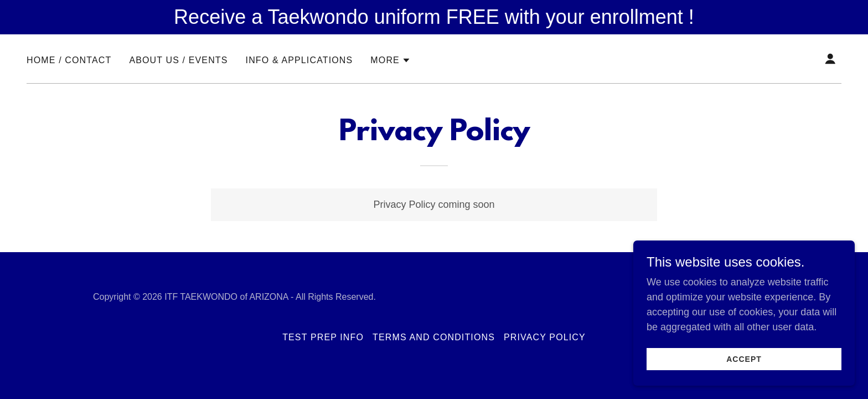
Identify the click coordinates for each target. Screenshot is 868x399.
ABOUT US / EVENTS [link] (178, 60)
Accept (744, 367)
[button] (391, 60)
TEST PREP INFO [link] (323, 337)
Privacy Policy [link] (545, 337)
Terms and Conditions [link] (434, 337)
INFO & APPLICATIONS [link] (299, 60)
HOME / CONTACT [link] (69, 60)
